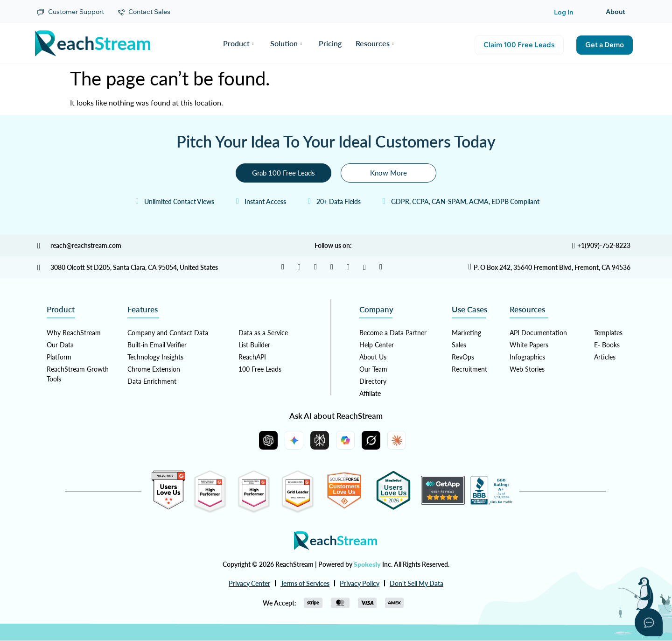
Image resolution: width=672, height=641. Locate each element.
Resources (375, 43)
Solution (286, 43)
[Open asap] (649, 622)
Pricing (330, 43)
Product (238, 43)
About (616, 12)
